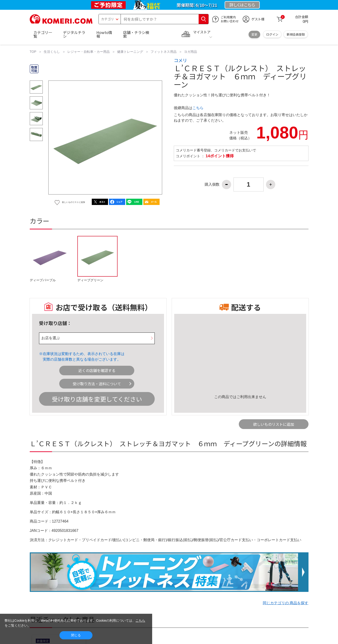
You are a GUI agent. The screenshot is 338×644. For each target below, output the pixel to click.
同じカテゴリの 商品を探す (285, 603)
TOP (33, 52)
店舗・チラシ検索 (136, 34)
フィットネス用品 (164, 52)
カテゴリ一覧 (43, 34)
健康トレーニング (130, 52)
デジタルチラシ (74, 34)
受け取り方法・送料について (97, 384)
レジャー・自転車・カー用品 (89, 52)
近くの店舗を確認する (97, 370)
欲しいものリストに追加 (274, 424)
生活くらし (52, 52)
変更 (254, 34)
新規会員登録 (296, 34)
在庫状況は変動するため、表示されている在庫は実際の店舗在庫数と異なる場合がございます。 (84, 357)
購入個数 (212, 184)
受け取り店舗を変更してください (97, 399)
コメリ (180, 60)
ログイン (272, 34)
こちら (198, 108)
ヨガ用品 (190, 52)
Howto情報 (104, 34)
